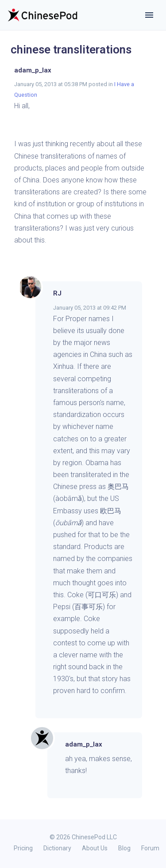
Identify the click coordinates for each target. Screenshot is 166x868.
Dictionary (57, 848)
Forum (150, 848)
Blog (124, 848)
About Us (95, 848)
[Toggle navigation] (149, 15)
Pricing (23, 848)
